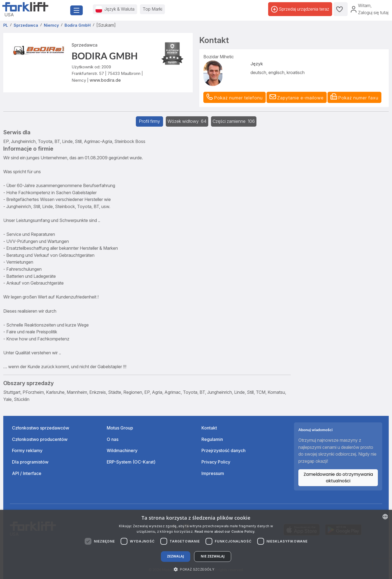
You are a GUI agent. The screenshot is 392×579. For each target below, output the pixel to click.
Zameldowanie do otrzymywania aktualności (338, 478)
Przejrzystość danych (223, 450)
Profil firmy (149, 121)
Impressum (213, 473)
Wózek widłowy (187, 121)
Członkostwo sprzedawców (41, 428)
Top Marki (152, 9)
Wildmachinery (122, 450)
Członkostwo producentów (40, 439)
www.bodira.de (105, 80)
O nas (113, 439)
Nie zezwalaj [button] (213, 556)
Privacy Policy (216, 462)
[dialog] (196, 544)
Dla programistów (30, 462)
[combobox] (385, 517)
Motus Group (120, 428)
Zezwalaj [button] (176, 556)
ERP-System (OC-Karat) (131, 462)
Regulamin (212, 439)
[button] (297, 97)
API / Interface (27, 473)
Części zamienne (234, 121)
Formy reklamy (27, 450)
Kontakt (209, 428)
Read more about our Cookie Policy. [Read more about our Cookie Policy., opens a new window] (225, 531)
